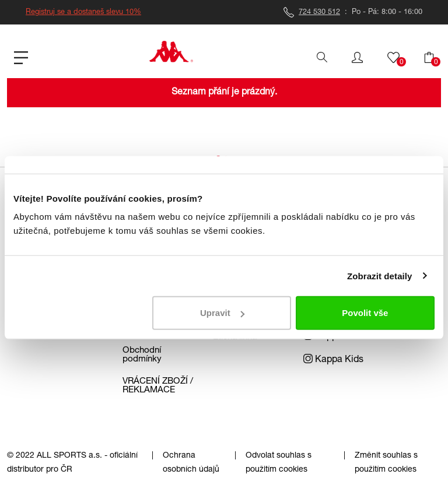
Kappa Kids (333, 360)
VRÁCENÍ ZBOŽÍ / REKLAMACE (158, 386)
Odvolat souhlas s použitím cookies (279, 463)
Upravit (222, 313)
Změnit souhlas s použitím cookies (386, 463)
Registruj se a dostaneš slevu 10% (83, 13)
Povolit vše (365, 313)
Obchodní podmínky (142, 355)
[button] (357, 58)
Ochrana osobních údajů (191, 463)
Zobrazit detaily (380, 275)
